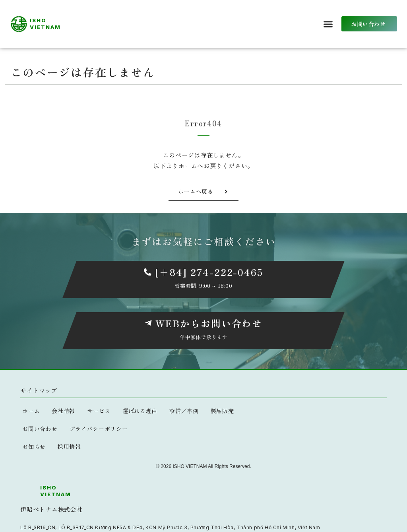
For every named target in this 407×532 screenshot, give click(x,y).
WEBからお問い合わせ (209, 323)
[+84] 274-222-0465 (209, 272)
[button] (328, 24)
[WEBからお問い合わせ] (148, 323)
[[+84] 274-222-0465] (147, 272)
